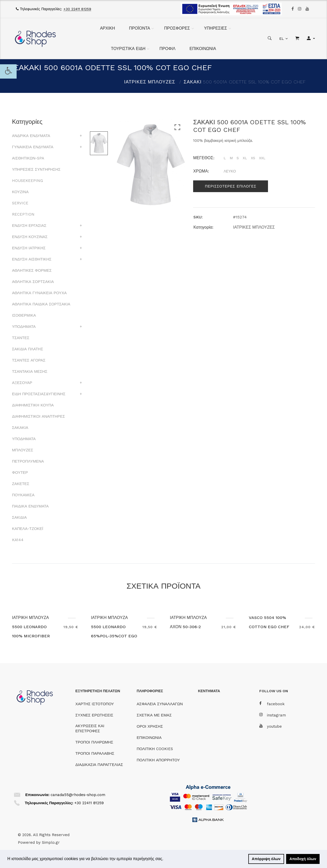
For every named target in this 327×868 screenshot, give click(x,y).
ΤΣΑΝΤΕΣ (21, 338)
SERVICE (20, 203)
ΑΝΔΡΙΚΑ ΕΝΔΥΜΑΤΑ (31, 136)
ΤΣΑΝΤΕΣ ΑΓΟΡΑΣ (29, 360)
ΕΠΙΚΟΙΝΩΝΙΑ (203, 49)
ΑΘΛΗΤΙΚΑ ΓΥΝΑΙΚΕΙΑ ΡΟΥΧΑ (39, 293)
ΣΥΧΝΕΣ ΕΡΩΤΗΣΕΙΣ (94, 715)
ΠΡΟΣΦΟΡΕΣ (177, 28)
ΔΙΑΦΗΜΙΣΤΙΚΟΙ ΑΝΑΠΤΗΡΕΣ (38, 416)
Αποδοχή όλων (303, 859)
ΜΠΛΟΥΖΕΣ (23, 450)
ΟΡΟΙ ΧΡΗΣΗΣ (150, 726)
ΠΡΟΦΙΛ (167, 49)
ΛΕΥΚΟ (230, 171)
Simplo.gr (51, 842)
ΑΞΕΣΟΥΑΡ (22, 383)
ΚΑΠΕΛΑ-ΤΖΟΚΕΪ (28, 529)
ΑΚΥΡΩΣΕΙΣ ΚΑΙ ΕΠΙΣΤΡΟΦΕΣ (90, 728)
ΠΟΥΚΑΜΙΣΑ (23, 495)
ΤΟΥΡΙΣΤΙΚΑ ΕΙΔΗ (128, 49)
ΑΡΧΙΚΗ (107, 28)
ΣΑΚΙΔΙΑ (19, 517)
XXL (262, 158)
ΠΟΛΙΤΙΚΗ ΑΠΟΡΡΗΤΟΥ (158, 760)
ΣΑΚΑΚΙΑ (20, 428)
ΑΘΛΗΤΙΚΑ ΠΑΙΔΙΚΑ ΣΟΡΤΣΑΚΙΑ (41, 304)
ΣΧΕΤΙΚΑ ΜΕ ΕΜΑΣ (154, 715)
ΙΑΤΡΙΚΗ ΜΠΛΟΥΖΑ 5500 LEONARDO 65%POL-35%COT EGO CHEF (114, 631)
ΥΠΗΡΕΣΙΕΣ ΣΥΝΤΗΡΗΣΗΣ (36, 169)
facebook (272, 704)
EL (282, 39)
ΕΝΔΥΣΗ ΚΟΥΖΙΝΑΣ (30, 237)
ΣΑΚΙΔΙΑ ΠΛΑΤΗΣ (28, 349)
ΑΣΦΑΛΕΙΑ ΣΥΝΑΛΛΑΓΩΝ (160, 704)
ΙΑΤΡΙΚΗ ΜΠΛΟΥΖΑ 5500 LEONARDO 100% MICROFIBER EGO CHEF (31, 631)
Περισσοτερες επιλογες (231, 186)
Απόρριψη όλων (266, 859)
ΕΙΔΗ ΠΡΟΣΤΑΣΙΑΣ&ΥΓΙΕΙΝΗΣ (39, 394)
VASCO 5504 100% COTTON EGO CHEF (269, 622)
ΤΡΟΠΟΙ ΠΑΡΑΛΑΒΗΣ (95, 753)
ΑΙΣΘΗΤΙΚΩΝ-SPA (28, 158)
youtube (271, 726)
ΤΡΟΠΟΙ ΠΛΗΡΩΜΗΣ (94, 742)
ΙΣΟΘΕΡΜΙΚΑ (24, 315)
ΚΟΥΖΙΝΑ (20, 192)
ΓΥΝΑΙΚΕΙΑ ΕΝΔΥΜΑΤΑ (33, 147)
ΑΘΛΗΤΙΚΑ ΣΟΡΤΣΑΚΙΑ (33, 282)
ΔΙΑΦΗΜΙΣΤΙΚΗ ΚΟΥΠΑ (33, 405)
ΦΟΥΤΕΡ (20, 473)
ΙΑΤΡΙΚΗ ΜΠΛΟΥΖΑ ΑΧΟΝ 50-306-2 (189, 622)
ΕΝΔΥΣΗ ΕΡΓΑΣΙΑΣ (29, 226)
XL (245, 158)
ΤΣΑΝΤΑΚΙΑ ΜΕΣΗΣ (30, 371)
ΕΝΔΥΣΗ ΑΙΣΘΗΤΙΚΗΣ (32, 259)
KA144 (18, 540)
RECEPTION (23, 214)
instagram (273, 715)
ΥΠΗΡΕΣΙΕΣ (216, 28)
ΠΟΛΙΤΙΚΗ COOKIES (155, 749)
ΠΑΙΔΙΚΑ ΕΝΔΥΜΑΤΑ (30, 506)
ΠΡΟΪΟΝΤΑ (139, 28)
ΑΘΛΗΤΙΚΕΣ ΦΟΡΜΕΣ (32, 270)
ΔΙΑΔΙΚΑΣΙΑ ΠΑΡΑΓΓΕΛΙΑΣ (99, 765)
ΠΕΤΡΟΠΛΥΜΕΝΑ (28, 461)
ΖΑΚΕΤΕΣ (21, 484)
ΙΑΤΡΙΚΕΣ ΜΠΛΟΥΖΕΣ (150, 82)
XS (253, 158)
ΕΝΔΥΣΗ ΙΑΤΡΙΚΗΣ (29, 248)
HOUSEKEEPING (27, 181)
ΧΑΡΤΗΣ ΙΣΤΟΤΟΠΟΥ (95, 704)
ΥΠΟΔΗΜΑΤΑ (24, 327)
